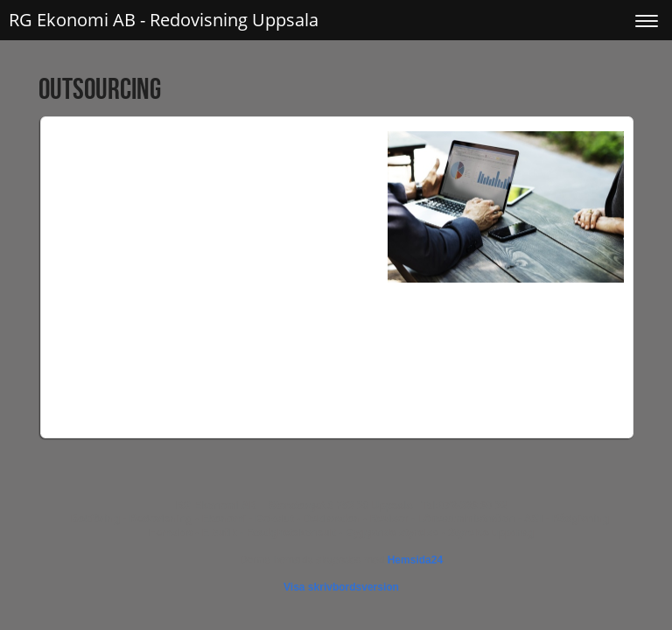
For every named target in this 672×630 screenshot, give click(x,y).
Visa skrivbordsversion (341, 587)
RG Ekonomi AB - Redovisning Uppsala (164, 20)
